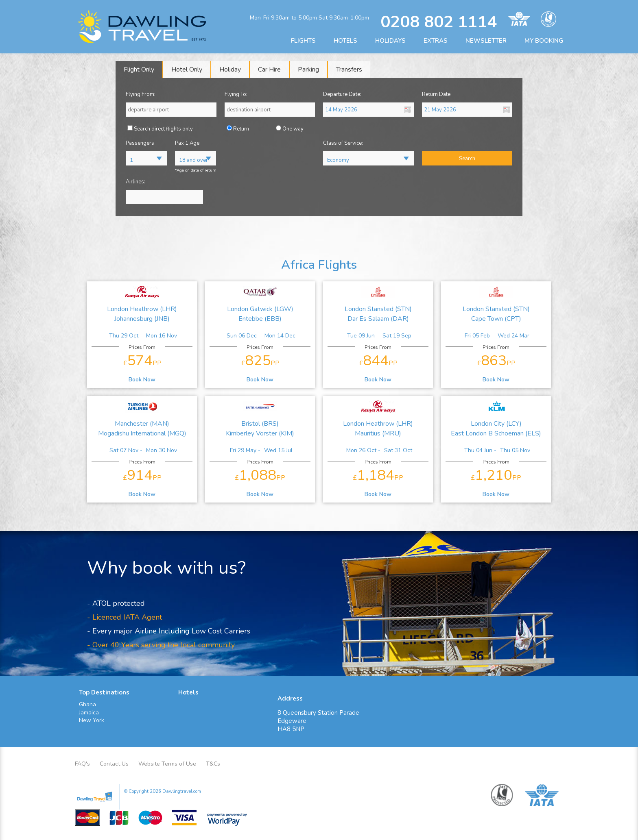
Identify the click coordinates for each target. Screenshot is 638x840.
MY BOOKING (544, 41)
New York (92, 720)
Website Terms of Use (167, 764)
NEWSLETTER (486, 41)
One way (293, 129)
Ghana (87, 704)
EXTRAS (436, 41)
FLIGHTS (303, 41)
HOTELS (345, 41)
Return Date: (437, 94)
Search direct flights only (163, 129)
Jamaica (89, 713)
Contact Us (114, 764)
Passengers (140, 143)
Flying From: (141, 94)
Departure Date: (342, 94)
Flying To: (236, 94)
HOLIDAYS (390, 41)
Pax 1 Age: (188, 143)
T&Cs (213, 764)
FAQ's (82, 764)
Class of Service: (343, 143)
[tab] (139, 70)
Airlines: (135, 182)
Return (241, 129)
